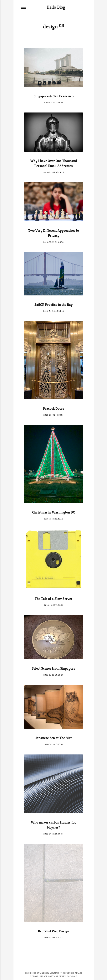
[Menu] (24, 7)
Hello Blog (56, 7)
